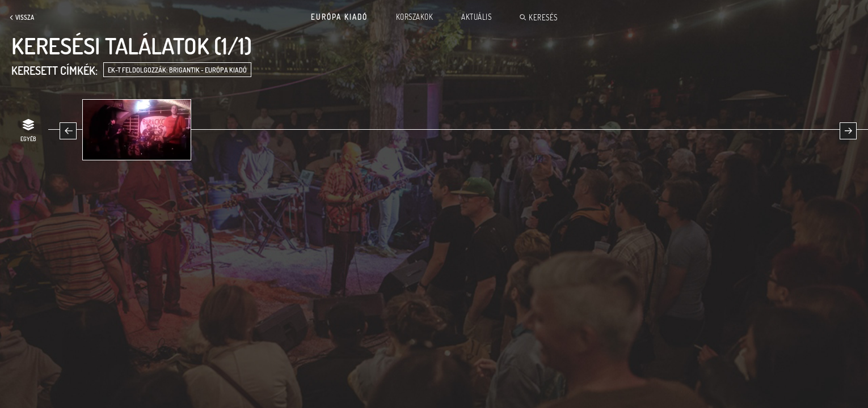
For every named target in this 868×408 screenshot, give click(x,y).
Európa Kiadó (339, 17)
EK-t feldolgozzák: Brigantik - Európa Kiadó (177, 70)
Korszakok (415, 17)
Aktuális (476, 17)
